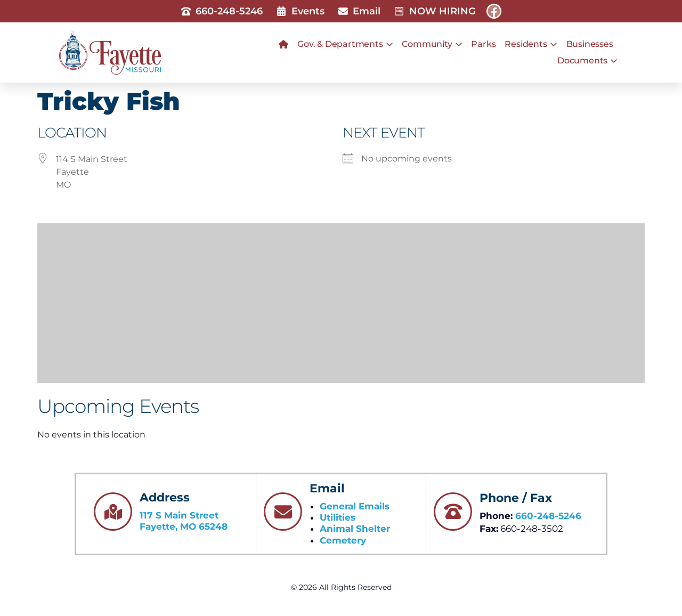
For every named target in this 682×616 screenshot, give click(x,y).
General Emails (355, 506)
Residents (531, 44)
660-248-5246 (548, 516)
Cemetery (343, 540)
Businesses (590, 44)
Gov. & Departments (345, 44)
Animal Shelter (355, 529)
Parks (483, 44)
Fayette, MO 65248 (184, 526)
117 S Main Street (179, 515)
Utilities (338, 517)
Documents (587, 61)
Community (432, 44)
